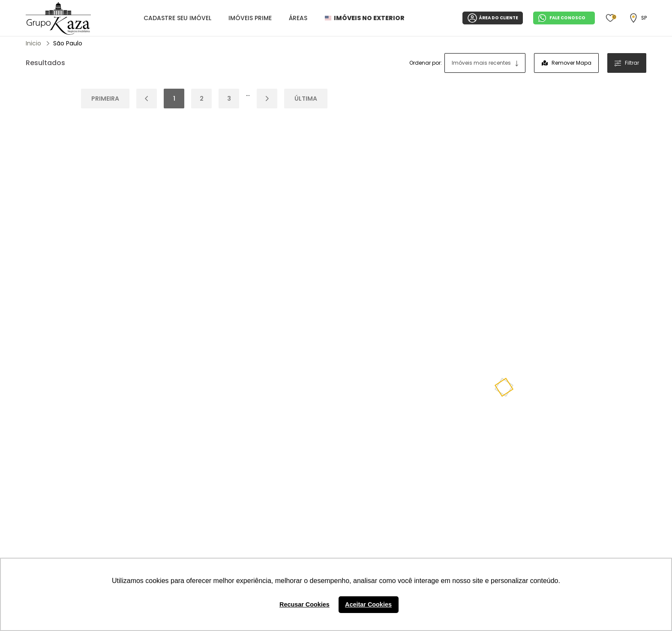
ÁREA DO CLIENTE (493, 18)
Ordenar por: (426, 63)
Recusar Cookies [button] (304, 604)
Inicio (33, 43)
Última (306, 99)
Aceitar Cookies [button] (368, 604)
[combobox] (485, 63)
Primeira (105, 99)
